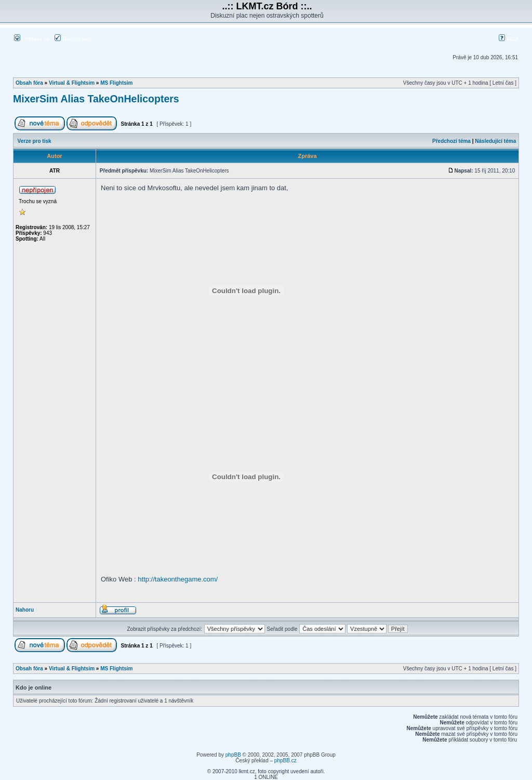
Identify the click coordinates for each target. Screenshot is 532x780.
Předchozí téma (451, 141)
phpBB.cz (285, 761)
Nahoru (25, 610)
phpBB (233, 755)
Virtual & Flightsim (72, 83)
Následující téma (495, 141)
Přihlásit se (32, 39)
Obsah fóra (29, 83)
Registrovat (73, 39)
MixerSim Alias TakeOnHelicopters (96, 99)
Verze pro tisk (35, 141)
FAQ (508, 39)
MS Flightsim (116, 83)
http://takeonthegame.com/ (178, 579)
